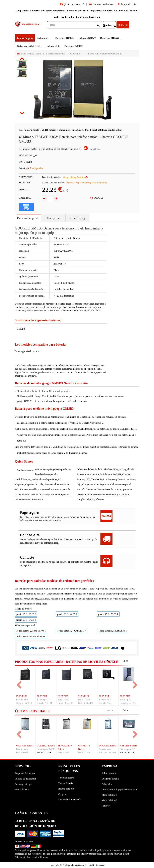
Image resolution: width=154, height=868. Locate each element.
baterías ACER (74, 46)
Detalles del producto (29, 218)
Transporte (53, 218)
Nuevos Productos (101, 4)
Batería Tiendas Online (29, 54)
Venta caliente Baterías (75, 177)
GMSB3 (21, 329)
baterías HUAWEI (111, 38)
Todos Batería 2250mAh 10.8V (31, 631)
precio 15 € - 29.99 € (26, 614)
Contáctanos (94, 149)
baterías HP (44, 38)
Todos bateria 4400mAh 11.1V (31, 637)
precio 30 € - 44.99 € (67, 614)
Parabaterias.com (25, 470)
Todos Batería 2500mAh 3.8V (113, 631)
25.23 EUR (21, 696)
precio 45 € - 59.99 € (108, 614)
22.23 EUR (42, 696)
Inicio (126, 661)
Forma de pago (77, 218)
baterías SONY (87, 38)
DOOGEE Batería (108, 746)
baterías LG (53, 46)
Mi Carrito (123, 25)
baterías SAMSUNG (29, 46)
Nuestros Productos (109, 25)
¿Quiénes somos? (72, 4)
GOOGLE (75, 54)
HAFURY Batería (128, 746)
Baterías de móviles (55, 54)
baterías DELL (64, 38)
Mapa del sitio (128, 4)
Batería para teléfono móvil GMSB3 (105, 54)
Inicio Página (25, 38)
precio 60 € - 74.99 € (26, 620)
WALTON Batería (25, 746)
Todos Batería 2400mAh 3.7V (72, 631)
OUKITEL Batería (46, 746)
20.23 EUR (104, 696)
